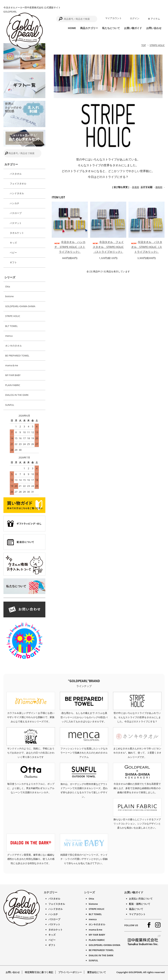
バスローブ (16, 213)
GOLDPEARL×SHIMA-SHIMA (20, 306)
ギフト (13, 262)
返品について (136, 909)
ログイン (135, 18)
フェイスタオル (18, 183)
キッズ (13, 243)
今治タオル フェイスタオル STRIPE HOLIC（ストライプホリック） (108, 247)
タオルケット (17, 233)
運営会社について (97, 972)
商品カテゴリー (89, 28)
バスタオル (16, 174)
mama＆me (12, 365)
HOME (72, 28)
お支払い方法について (141, 899)
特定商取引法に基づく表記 (39, 972)
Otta (8, 286)
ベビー (13, 253)
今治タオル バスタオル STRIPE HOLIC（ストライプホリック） (147, 247)
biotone (10, 296)
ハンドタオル (17, 193)
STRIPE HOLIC (157, 45)
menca (9, 336)
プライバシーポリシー (70, 972)
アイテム (154, 19)
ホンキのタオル (14, 346)
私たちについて (111, 28)
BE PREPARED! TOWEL (17, 356)
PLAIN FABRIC (13, 385)
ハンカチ (15, 203)
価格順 (159, 187)
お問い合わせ (154, 28)
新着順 (136, 187)
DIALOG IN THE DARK (17, 395)
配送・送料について (140, 904)
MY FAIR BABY (13, 375)
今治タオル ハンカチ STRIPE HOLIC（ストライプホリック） (70, 247)
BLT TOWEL (12, 326)
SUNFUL (10, 405)
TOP (144, 45)
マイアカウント (113, 18)
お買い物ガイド (133, 28)
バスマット (16, 223)
